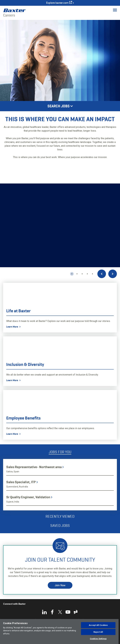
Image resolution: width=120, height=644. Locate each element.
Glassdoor (76, 612)
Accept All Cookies (98, 625)
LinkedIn (44, 612)
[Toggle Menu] (115, 10)
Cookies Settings (98, 639)
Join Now (60, 585)
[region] (59, 631)
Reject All (98, 632)
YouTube (68, 612)
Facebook (52, 612)
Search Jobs (59, 106)
